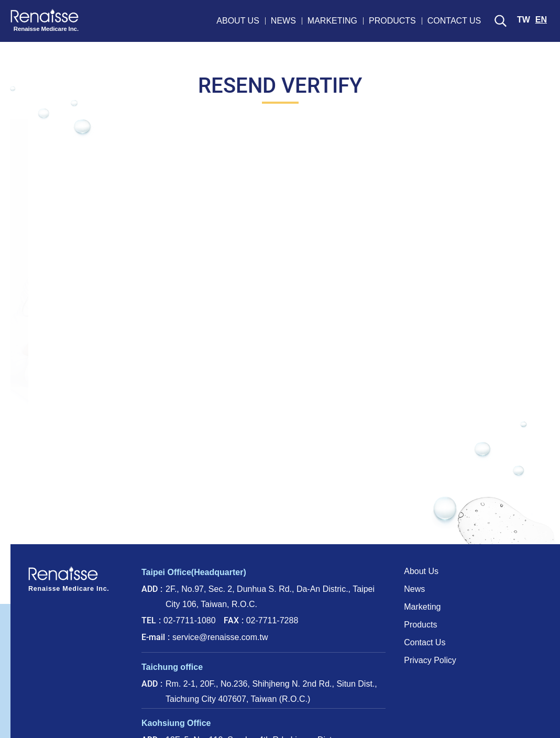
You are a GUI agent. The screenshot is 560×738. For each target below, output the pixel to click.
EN (541, 20)
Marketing (422, 607)
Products (420, 625)
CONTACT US (454, 21)
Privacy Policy (430, 660)
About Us (421, 571)
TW (524, 20)
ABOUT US (238, 21)
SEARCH (500, 21)
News (414, 589)
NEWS (283, 21)
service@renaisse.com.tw (220, 637)
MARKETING (332, 21)
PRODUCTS (392, 21)
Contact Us (425, 642)
